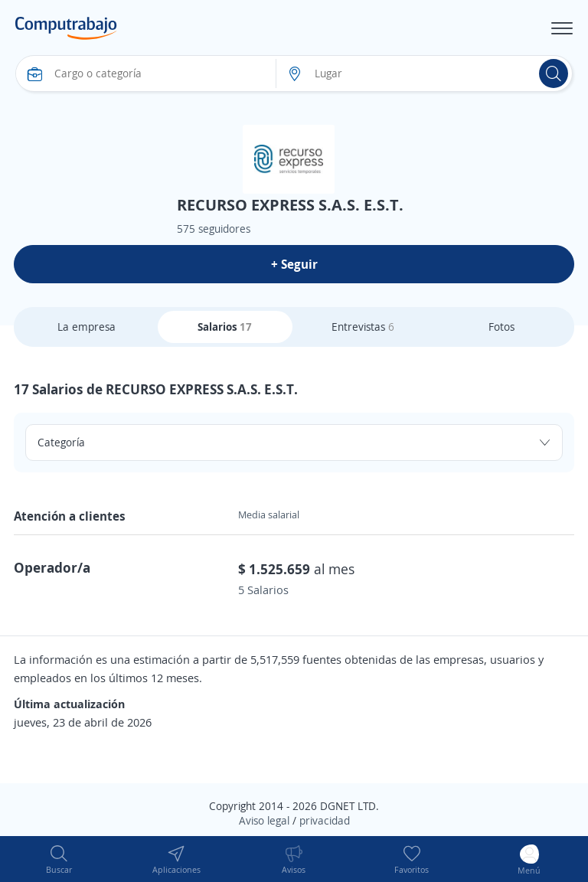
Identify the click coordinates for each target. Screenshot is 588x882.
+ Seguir (294, 264)
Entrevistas (363, 327)
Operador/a (52, 567)
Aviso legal (264, 820)
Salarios (225, 327)
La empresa (87, 327)
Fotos (501, 327)
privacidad (325, 820)
